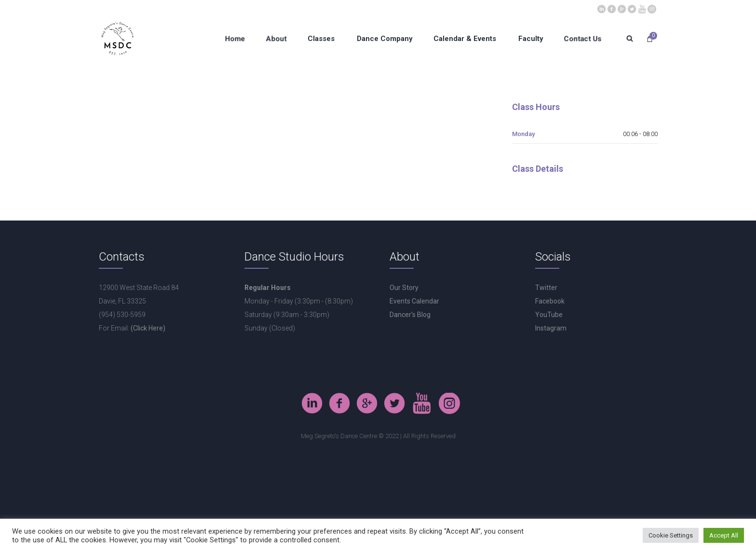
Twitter (546, 288)
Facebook (550, 301)
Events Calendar (414, 301)
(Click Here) (148, 328)
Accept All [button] (724, 535)
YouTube (549, 315)
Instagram (551, 328)
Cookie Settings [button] (671, 535)
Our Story (404, 288)
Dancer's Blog (410, 315)
